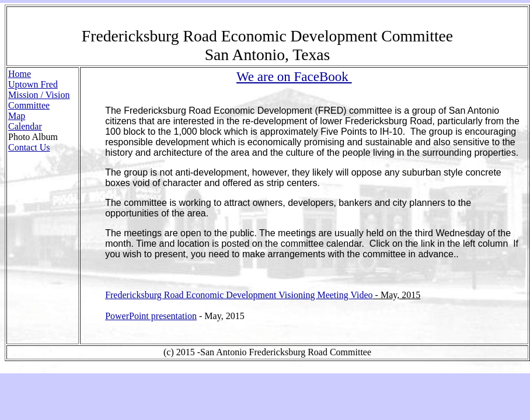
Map (17, 116)
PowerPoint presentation (151, 316)
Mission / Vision (39, 95)
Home (20, 74)
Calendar (25, 126)
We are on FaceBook (294, 76)
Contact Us (29, 147)
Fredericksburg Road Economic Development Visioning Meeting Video (239, 295)
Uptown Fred (33, 84)
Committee (29, 105)
